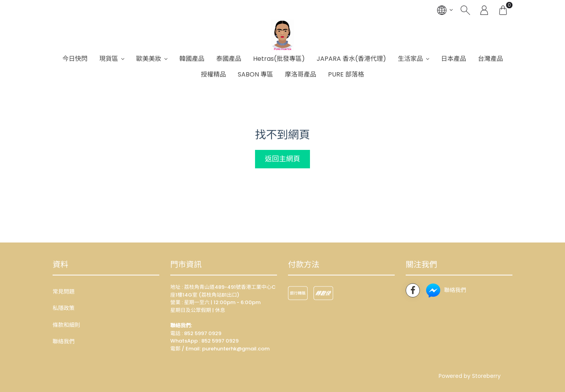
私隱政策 (64, 308)
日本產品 (454, 59)
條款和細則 (66, 325)
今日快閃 (75, 59)
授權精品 (213, 74)
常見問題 (64, 292)
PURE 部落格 (346, 74)
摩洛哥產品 (301, 74)
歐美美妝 (149, 59)
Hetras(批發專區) (279, 59)
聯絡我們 (64, 341)
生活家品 (410, 59)
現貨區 (109, 59)
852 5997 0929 (220, 341)
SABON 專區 (255, 74)
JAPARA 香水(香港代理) (351, 59)
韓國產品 (192, 59)
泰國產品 (229, 59)
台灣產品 (490, 59)
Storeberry (486, 376)
